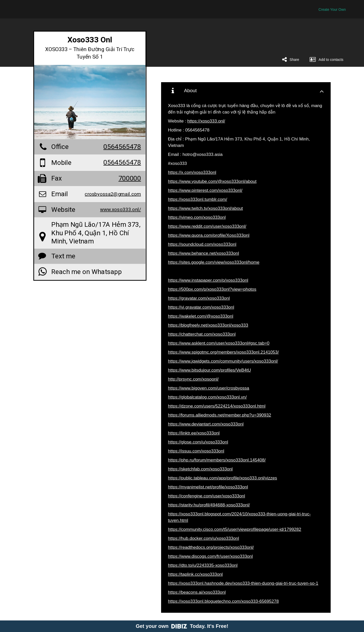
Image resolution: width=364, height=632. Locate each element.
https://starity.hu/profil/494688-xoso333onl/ (209, 505)
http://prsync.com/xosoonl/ (193, 379)
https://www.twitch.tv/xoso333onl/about (205, 208)
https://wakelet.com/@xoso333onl (201, 316)
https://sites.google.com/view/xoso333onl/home (214, 262)
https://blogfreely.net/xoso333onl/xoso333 (208, 325)
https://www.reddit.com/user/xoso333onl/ (207, 226)
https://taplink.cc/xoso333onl (195, 574)
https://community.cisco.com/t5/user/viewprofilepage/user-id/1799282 (235, 529)
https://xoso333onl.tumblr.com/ (198, 199)
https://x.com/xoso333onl (192, 172)
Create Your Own (332, 10)
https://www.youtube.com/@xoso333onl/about (212, 181)
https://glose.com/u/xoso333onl (198, 442)
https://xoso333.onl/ (206, 121)
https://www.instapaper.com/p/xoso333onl (208, 280)
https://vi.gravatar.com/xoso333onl (201, 307)
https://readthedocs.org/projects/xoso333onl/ (211, 547)
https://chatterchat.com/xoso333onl (202, 334)
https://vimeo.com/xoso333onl (197, 217)
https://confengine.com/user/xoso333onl (207, 496)
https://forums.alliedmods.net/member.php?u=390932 (220, 415)
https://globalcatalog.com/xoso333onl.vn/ (207, 397)
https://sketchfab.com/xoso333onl (200, 469)
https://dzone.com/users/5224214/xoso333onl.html (217, 406)
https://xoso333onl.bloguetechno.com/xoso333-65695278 (223, 601)
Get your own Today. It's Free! (182, 626)
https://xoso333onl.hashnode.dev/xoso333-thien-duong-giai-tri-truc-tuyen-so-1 (243, 583)
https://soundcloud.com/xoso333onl (202, 244)
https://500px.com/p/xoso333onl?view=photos (212, 289)
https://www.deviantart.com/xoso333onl (206, 424)
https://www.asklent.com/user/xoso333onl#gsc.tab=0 (219, 343)
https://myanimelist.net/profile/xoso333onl (208, 487)
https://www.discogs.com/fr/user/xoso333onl (210, 556)
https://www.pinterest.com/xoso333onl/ (205, 190)
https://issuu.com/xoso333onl (196, 451)
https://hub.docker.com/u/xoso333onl (204, 538)
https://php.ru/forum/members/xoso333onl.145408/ (217, 460)
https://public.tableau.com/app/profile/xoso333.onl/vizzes (223, 478)
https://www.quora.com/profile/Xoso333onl (209, 235)
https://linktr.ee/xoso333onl (194, 433)
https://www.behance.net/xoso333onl (204, 253)
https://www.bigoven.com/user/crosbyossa (209, 388)
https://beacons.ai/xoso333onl (197, 592)
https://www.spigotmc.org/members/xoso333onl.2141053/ (223, 352)
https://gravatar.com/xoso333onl (199, 298)
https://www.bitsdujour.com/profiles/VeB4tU (209, 370)
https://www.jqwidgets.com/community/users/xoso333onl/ (223, 361)
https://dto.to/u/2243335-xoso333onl (203, 565)
